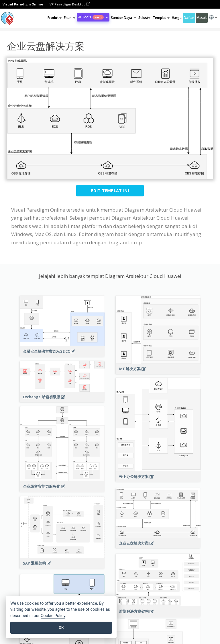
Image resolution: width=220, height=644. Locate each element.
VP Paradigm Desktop (70, 4)
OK (61, 628)
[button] (69, 18)
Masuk (202, 18)
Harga (177, 18)
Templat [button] (161, 18)
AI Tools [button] (93, 17)
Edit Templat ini (110, 191)
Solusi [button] (144, 18)
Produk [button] (55, 18)
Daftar (189, 18)
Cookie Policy (53, 616)
